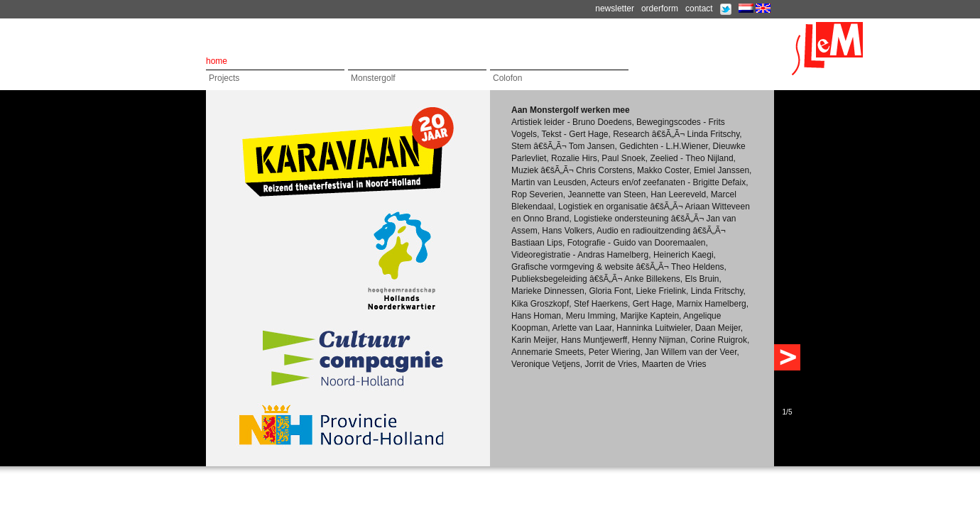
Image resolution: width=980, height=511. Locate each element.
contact (699, 9)
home (217, 61)
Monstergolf (373, 78)
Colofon (507, 78)
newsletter (615, 9)
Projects (224, 78)
